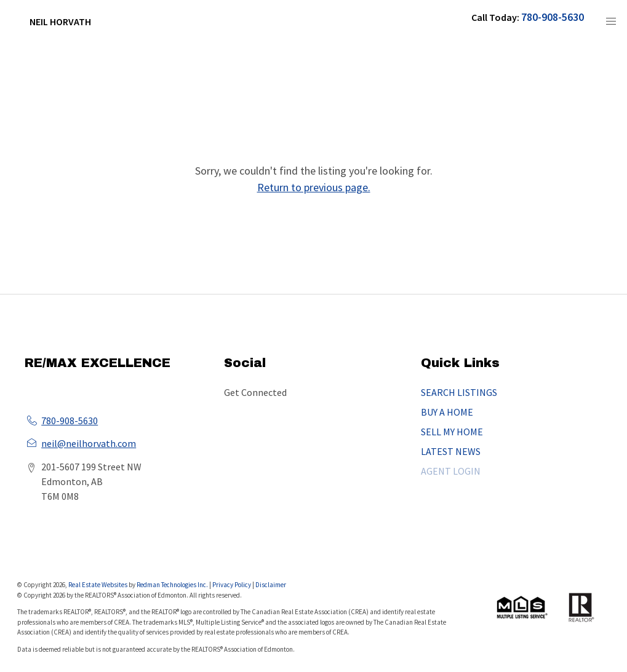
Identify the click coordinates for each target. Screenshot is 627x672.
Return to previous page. (314, 187)
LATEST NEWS (451, 451)
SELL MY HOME (452, 432)
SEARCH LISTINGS (459, 392)
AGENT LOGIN (451, 471)
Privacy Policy (232, 585)
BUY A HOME (447, 412)
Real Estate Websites (98, 585)
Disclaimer (271, 585)
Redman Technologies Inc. (173, 585)
